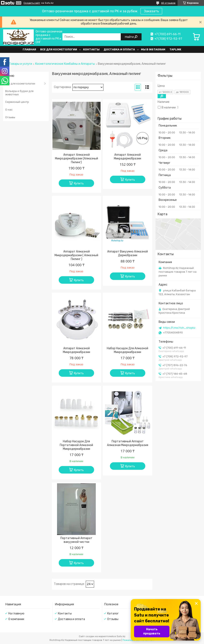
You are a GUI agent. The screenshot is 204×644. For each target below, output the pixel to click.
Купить (79, 183)
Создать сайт (32, 3)
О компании (16, 619)
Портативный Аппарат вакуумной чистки (76, 540)
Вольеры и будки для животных (19, 93)
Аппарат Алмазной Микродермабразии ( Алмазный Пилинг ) (76, 255)
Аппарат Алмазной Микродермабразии (76, 350)
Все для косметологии (59, 49)
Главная (29, 49)
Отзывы (10, 117)
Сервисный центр (17, 102)
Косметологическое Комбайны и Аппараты (65, 64)
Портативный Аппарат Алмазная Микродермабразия (128, 443)
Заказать (151, 11)
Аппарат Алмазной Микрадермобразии (127, 157)
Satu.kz (121, 636)
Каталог (113, 614)
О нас (9, 110)
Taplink (175, 49)
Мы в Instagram (153, 49)
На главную (16, 614)
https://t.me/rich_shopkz (179, 328)
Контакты (91, 49)
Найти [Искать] (130, 37)
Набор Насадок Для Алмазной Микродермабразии (127, 350)
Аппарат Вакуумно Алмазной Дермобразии (127, 253)
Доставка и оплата (119, 49)
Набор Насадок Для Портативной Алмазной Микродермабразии (76, 445)
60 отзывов (168, 3)
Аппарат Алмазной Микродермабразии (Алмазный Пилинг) (76, 159)
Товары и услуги (21, 64)
